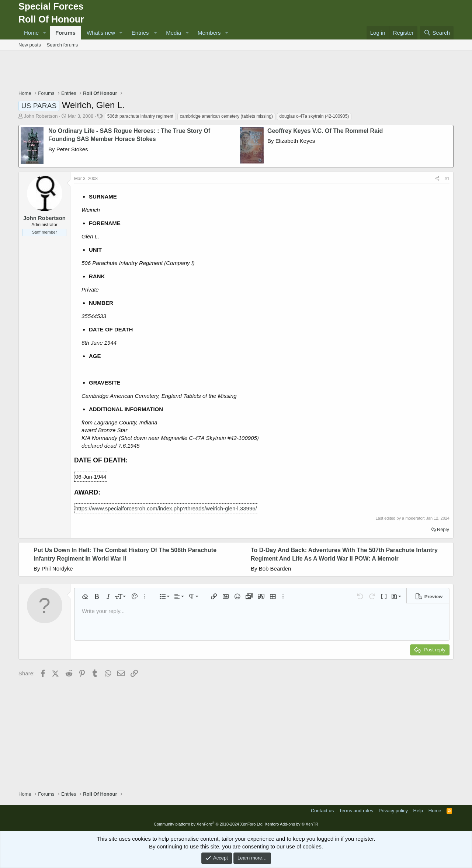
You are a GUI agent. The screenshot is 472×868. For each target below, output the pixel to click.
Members (209, 33)
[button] (45, 33)
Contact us (322, 811)
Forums (65, 33)
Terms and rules (356, 811)
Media (173, 33)
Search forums (63, 45)
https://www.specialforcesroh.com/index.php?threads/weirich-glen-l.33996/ (166, 508)
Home (31, 33)
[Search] (437, 33)
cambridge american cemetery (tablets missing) (226, 116)
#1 (447, 179)
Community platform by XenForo (209, 824)
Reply (443, 529)
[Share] (438, 179)
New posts (30, 45)
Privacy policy (393, 811)
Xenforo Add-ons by (291, 824)
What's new (101, 33)
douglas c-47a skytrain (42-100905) (314, 116)
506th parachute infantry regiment (140, 116)
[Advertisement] (236, 71)
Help (418, 811)
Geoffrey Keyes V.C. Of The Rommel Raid (325, 131)
